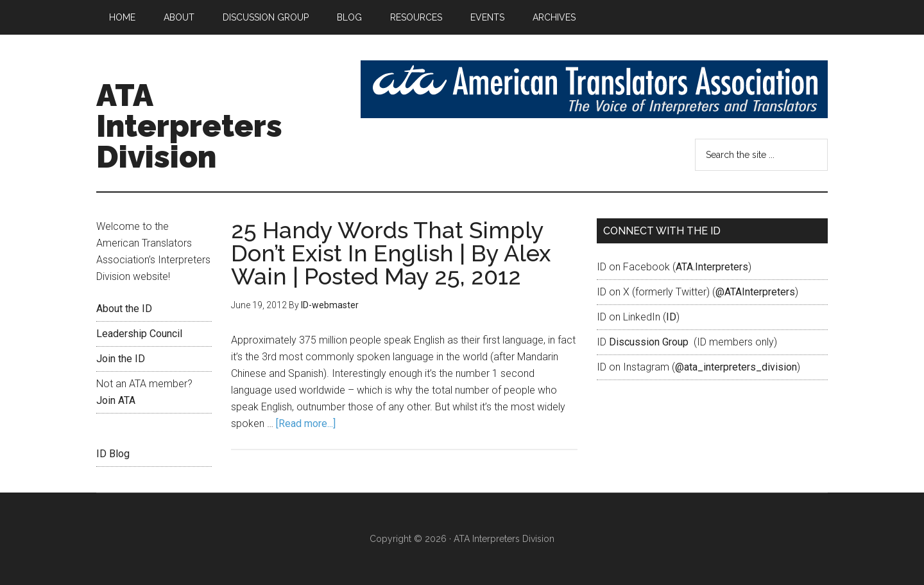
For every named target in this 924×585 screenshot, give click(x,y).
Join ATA (116, 400)
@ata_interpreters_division (736, 367)
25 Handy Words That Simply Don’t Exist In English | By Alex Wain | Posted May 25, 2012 (391, 253)
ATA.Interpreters (712, 267)
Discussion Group (649, 342)
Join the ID (121, 359)
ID (671, 317)
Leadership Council (139, 334)
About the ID (124, 309)
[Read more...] (306, 423)
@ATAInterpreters (755, 292)
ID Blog (113, 454)
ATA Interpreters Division (189, 126)
